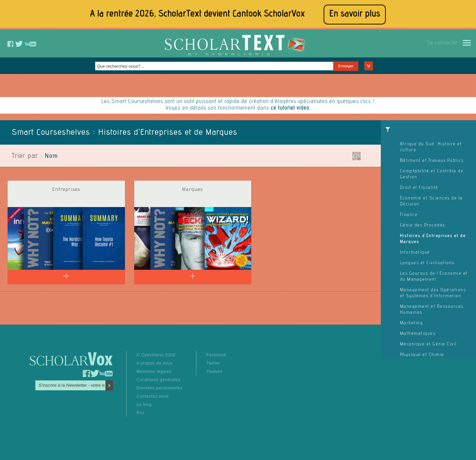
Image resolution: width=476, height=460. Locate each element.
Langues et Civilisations (427, 263)
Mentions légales (154, 372)
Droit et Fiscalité (419, 188)
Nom (52, 157)
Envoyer (346, 66)
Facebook (216, 355)
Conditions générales (159, 380)
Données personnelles (159, 388)
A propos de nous (155, 363)
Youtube (215, 372)
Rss (140, 413)
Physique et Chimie (422, 355)
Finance (409, 215)
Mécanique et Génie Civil (428, 344)
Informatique (415, 253)
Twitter (213, 363)
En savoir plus (355, 14)
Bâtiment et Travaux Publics (432, 161)
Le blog (144, 405)
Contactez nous (153, 396)
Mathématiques (418, 334)
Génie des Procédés (423, 226)
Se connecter (442, 43)
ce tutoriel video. (291, 108)
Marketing (412, 323)
